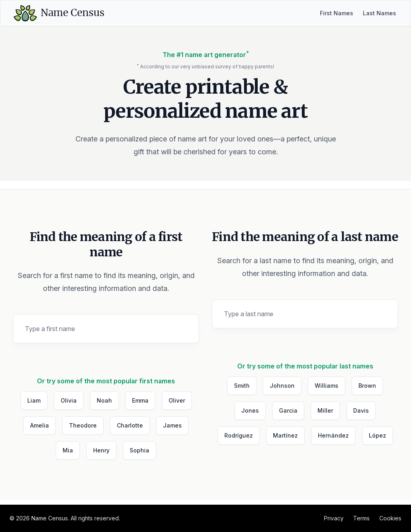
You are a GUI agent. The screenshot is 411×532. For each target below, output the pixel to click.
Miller (325, 410)
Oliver (177, 400)
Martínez (285, 435)
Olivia (69, 400)
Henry (101, 450)
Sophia (139, 450)
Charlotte (130, 425)
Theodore (83, 425)
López (377, 435)
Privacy (334, 518)
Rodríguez (239, 435)
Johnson (282, 386)
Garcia (288, 410)
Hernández (333, 435)
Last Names (379, 13)
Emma (140, 400)
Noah (104, 400)
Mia (68, 450)
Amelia (40, 425)
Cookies (390, 518)
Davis (361, 410)
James (172, 425)
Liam (34, 400)
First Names (337, 13)
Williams (327, 386)
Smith (242, 386)
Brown (367, 386)
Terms (361, 518)
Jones (250, 410)
